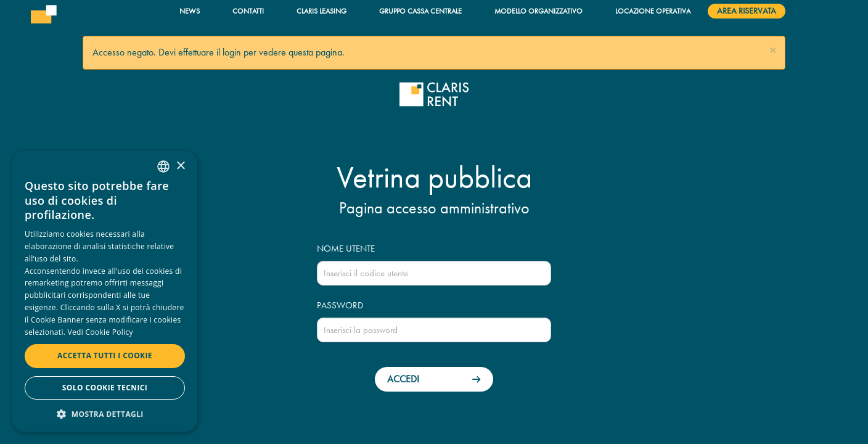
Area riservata (747, 11)
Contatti (248, 11)
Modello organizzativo (538, 11)
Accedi (403, 379)
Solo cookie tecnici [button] (105, 388)
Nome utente (346, 249)
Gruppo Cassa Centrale (420, 11)
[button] (773, 51)
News (190, 11)
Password (340, 305)
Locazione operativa (653, 11)
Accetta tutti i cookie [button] (105, 356)
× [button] (180, 166)
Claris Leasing (321, 11)
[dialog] (105, 291)
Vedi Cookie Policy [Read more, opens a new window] (100, 332)
